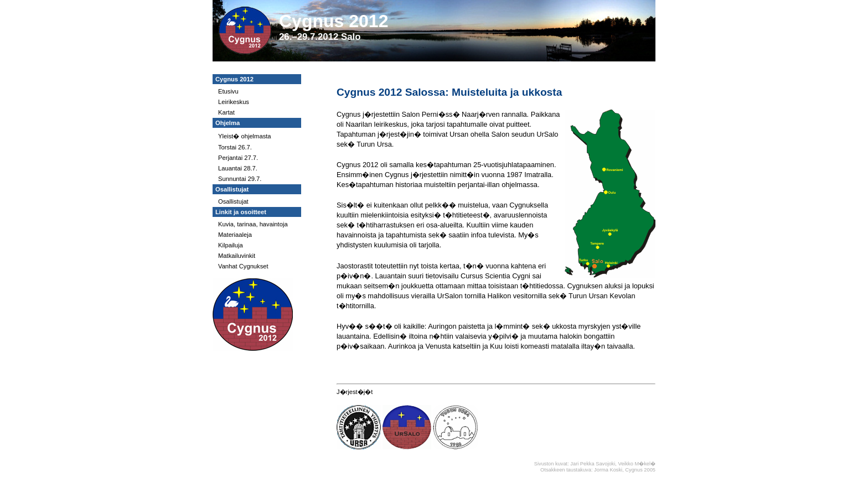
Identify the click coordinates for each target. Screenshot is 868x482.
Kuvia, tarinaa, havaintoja (253, 224)
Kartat (226, 112)
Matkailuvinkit (237, 256)
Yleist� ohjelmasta (245, 136)
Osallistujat (233, 201)
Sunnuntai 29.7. (240, 179)
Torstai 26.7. (235, 147)
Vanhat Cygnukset (243, 266)
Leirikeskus (234, 102)
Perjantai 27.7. (238, 158)
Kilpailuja (231, 245)
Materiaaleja (235, 235)
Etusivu (228, 91)
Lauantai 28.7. (238, 168)
